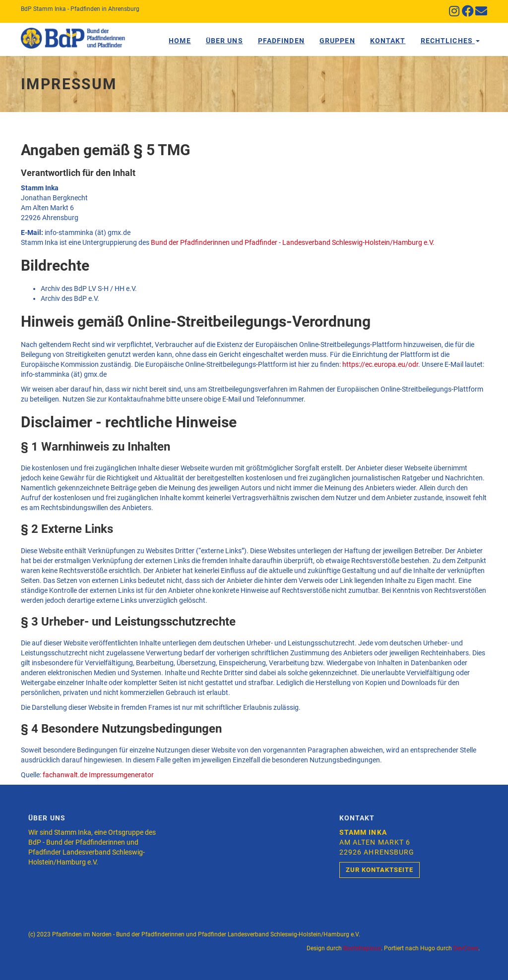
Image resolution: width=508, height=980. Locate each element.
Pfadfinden (281, 41)
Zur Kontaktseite (380, 870)
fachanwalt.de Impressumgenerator (98, 775)
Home (180, 41)
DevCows (466, 948)
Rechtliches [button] (450, 41)
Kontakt (388, 41)
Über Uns (224, 41)
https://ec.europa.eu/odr (380, 364)
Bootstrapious (362, 948)
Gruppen (337, 41)
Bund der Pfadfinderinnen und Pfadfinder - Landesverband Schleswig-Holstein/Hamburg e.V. (293, 242)
